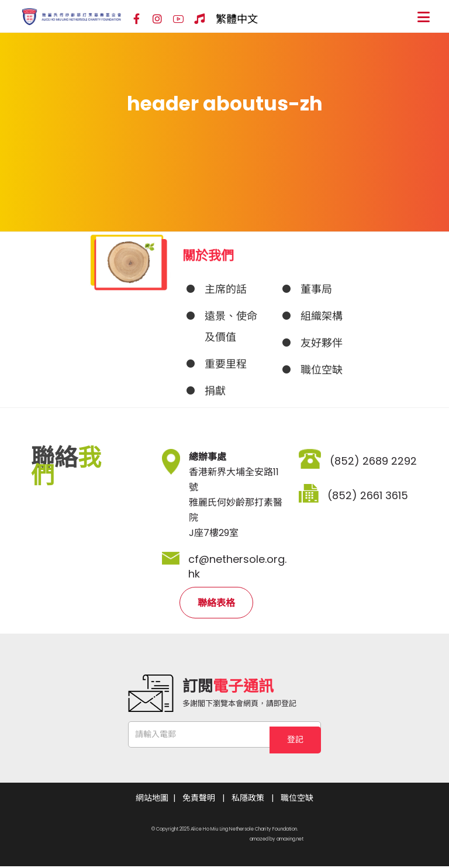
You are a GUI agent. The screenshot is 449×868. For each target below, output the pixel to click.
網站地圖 (152, 799)
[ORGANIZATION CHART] (320, 316)
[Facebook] (136, 19)
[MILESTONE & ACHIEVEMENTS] (224, 364)
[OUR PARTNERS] (320, 343)
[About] (224, 289)
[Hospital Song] (199, 19)
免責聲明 (199, 799)
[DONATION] (224, 391)
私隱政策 (248, 799)
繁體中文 (237, 19)
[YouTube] (178, 19)
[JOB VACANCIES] (320, 370)
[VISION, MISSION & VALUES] (224, 327)
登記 (295, 734)
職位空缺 (297, 799)
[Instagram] (157, 19)
